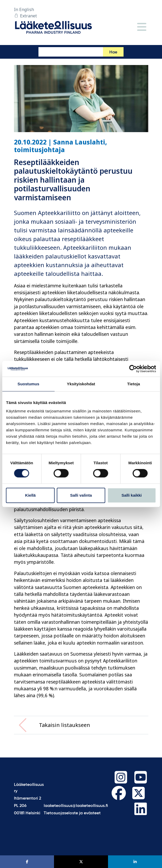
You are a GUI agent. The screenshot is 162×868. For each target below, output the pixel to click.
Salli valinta (81, 495)
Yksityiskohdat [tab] (81, 384)
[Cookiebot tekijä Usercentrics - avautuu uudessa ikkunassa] (133, 369)
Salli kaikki (132, 495)
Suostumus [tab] (29, 384)
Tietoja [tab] (134, 384)
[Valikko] (142, 27)
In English (24, 9)
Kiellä (30, 495)
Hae (113, 52)
